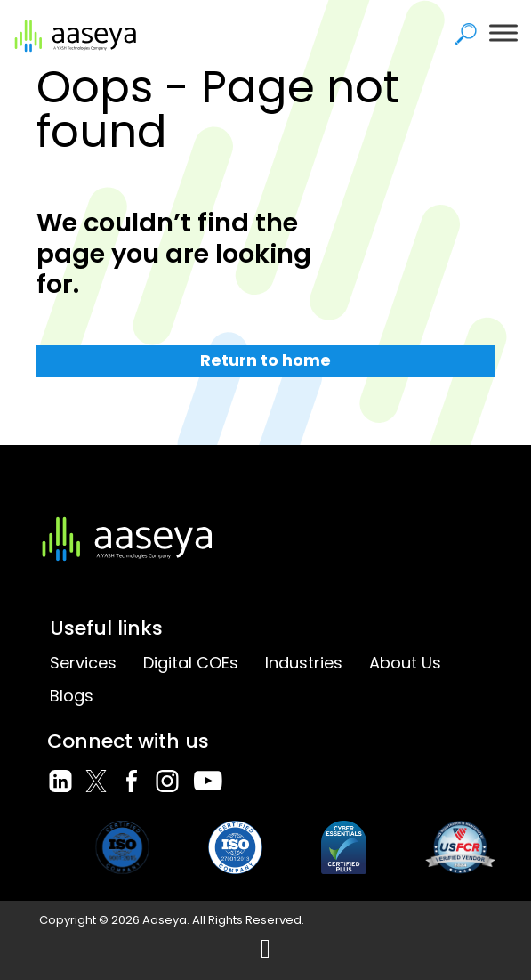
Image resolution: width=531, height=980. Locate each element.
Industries (304, 663)
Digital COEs (191, 663)
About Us (405, 663)
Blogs (72, 696)
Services (83, 663)
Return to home (265, 360)
